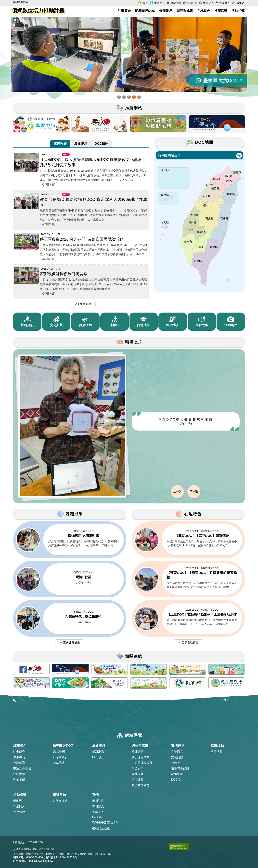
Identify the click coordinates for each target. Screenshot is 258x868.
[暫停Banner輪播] (15, 20)
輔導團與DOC (145, 11)
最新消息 (166, 11)
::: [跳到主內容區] (15, 101)
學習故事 (138, 768)
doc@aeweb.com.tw (41, 861)
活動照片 (19, 801)
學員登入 (208, 3)
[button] (119, 97)
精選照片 (19, 806)
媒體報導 (60, 143)
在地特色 (204, 11)
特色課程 (138, 780)
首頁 (145, 3)
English (239, 3)
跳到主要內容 (20, 2)
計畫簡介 (124, 11)
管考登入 (224, 3)
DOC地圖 (59, 752)
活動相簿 (238, 11)
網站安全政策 (101, 828)
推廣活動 (221, 11)
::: (31, 2)
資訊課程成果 (141, 757)
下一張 (194, 492)
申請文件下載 (22, 768)
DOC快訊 (102, 143)
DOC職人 (177, 780)
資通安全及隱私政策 (105, 823)
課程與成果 (185, 11)
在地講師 (138, 774)
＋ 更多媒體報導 (81, 304)
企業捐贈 (19, 780)
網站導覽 (175, 3)
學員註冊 (192, 3)
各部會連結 (60, 801)
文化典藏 (177, 757)
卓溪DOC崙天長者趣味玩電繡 (186, 421)
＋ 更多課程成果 (70, 642)
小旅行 (176, 763)
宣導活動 (19, 812)
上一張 (177, 492)
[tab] (60, 144)
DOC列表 (59, 763)
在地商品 (177, 752)
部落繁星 (177, 774)
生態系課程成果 (142, 763)
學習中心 (159, 3)
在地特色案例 (180, 768)
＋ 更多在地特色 (188, 642)
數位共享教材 (141, 785)
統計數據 (19, 774)
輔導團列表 (60, 757)
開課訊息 (138, 752)
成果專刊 (19, 757)
